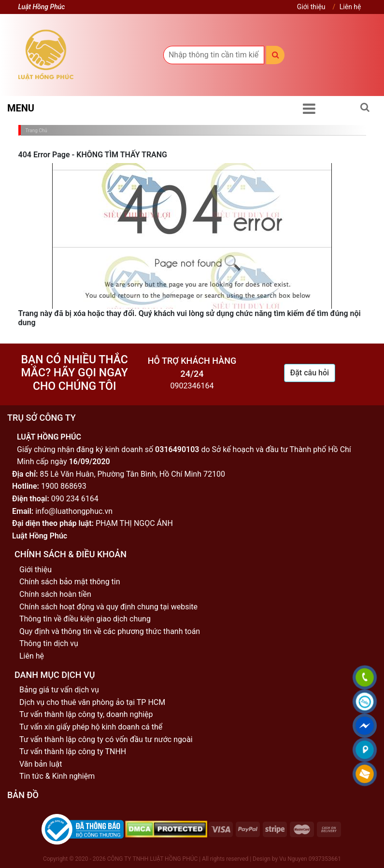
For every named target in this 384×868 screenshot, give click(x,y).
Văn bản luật (41, 764)
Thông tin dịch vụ (49, 643)
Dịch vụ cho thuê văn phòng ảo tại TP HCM (92, 702)
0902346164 (192, 386)
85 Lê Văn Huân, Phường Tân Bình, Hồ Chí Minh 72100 (132, 474)
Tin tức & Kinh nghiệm (57, 776)
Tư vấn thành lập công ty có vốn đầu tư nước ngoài (106, 739)
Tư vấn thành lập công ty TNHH (73, 751)
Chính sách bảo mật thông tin (70, 582)
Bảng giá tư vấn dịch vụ (59, 690)
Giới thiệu (311, 7)
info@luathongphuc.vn (74, 511)
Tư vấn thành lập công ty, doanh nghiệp (86, 714)
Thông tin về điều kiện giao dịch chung (85, 619)
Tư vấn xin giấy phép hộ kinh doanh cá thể (91, 727)
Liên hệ (350, 7)
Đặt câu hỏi (310, 373)
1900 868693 (64, 486)
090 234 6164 (75, 499)
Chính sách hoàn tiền (55, 594)
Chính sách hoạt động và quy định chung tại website (108, 607)
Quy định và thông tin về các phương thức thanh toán (110, 631)
